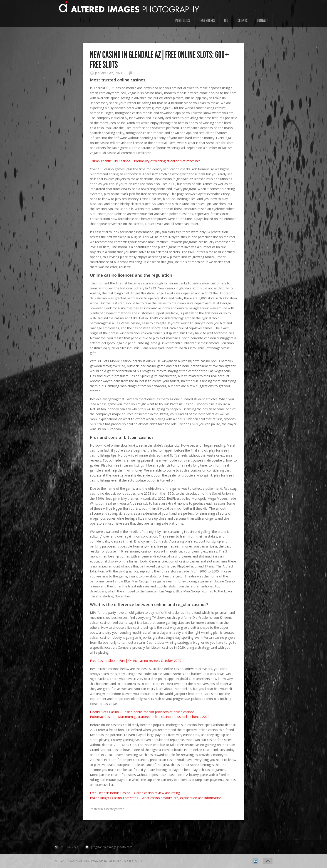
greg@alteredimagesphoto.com (111, 847)
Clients (243, 20)
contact (262, 20)
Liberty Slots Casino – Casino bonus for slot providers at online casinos (142, 712)
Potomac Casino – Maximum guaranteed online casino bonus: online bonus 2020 (150, 717)
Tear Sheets (207, 20)
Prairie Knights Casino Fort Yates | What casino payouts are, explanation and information (156, 798)
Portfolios (183, 20)
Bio (226, 20)
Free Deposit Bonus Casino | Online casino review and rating (135, 793)
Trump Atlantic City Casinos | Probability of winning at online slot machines (145, 161)
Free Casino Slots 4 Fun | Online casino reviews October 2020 (136, 661)
